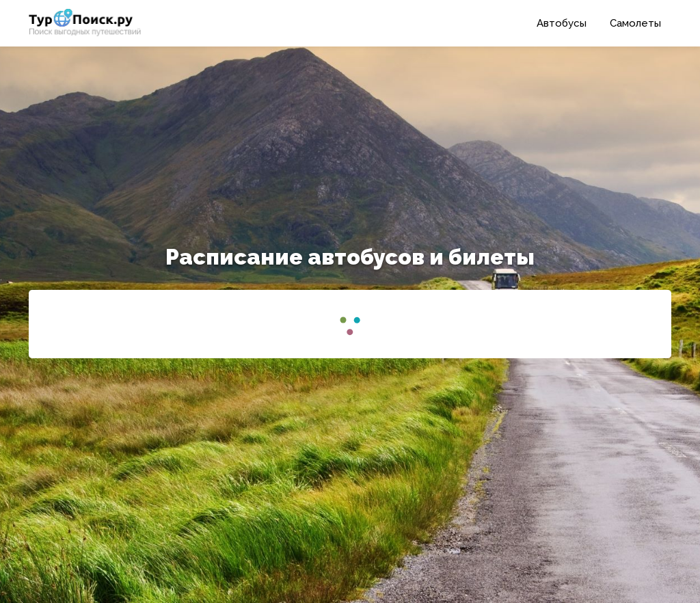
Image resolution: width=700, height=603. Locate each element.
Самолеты (635, 23)
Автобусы (562, 23)
